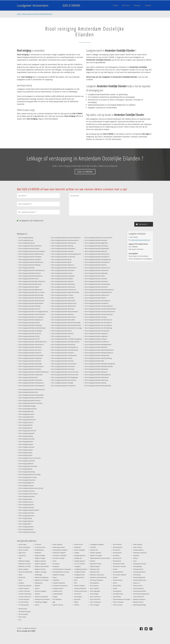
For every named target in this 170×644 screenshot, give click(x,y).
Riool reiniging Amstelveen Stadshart (30, 259)
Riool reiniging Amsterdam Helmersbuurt (64, 243)
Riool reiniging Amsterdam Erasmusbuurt (31, 366)
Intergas (55, 597)
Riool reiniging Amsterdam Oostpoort (63, 353)
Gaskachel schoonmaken (42, 599)
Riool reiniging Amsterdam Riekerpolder (97, 248)
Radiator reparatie (96, 553)
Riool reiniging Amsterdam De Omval (30, 333)
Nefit (76, 583)
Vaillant (135, 558)
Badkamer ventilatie (25, 566)
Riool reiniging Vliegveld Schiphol (29, 510)
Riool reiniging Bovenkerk (26, 414)
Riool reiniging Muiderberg (27, 472)
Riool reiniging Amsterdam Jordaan (62, 273)
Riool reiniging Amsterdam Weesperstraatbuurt (99, 353)
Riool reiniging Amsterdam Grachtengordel (32, 386)
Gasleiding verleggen (41, 602)
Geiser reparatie (57, 544)
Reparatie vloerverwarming (98, 577)
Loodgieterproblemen (81, 569)
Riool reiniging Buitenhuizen (27, 420)
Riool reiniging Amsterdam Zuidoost (30, 400)
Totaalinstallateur (138, 550)
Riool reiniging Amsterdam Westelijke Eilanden (99, 366)
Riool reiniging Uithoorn (26, 502)
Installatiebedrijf (58, 594)
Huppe (55, 577)
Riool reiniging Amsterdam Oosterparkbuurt (65, 347)
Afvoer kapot (23, 544)
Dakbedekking (39, 550)
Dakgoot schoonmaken (42, 566)
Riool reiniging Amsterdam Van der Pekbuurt (98, 323)
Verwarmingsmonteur (140, 580)
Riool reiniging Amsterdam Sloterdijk (96, 279)
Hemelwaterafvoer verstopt (61, 572)
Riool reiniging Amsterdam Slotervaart (96, 287)
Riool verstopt (117, 544)
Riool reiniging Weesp (25, 518)
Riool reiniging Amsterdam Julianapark (63, 276)
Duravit (37, 588)
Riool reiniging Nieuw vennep (28, 477)
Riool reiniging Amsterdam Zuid (28, 392)
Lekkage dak (78, 558)
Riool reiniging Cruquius (26, 422)
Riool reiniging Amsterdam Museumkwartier (65, 312)
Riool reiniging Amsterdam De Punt (29, 339)
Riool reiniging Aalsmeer (26, 238)
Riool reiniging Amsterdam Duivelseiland (31, 355)
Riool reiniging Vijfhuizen (26, 505)
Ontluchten (78, 594)
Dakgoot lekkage (40, 555)
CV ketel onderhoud (25, 597)
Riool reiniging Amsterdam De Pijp (29, 336)
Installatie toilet (57, 591)
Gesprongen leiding (59, 547)
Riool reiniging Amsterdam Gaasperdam (31, 375)
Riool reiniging (95, 605)
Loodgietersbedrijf (80, 572)
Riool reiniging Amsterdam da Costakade (31, 317)
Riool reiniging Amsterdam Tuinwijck (96, 317)
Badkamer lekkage (24, 561)
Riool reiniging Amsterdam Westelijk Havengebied (100, 364)
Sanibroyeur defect (119, 564)
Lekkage (77, 553)
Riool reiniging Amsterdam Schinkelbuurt (97, 262)
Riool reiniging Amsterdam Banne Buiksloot (32, 281)
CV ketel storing (23, 602)
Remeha (93, 561)
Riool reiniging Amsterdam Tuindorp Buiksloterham (100, 309)
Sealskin (115, 577)
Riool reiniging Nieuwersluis (27, 480)
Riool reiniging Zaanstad (26, 529)
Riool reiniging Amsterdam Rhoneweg (96, 246)
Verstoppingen (138, 566)
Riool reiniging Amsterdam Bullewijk (30, 306)
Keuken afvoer (78, 544)
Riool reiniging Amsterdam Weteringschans (98, 375)
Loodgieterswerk (79, 577)
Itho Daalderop (57, 599)
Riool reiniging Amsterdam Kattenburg (63, 284)
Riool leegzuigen (95, 591)
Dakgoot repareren (41, 564)
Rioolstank (116, 555)
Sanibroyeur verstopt (119, 566)
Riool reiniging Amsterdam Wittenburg (96, 380)
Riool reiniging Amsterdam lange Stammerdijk (65, 292)
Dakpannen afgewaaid (42, 577)
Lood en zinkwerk (79, 564)
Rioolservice (117, 550)
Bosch (20, 580)
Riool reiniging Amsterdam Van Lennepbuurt (98, 325)
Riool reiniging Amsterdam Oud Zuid (62, 361)
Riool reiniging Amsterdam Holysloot (62, 251)
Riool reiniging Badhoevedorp (28, 409)
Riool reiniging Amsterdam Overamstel (63, 366)
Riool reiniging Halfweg (26, 436)
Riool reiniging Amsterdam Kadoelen (62, 281)
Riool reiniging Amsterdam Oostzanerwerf (64, 355)
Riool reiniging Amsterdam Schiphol (96, 265)
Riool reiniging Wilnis (25, 524)
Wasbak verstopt (138, 602)
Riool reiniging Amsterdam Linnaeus (62, 295)
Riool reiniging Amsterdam (27, 268)
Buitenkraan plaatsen (25, 586)
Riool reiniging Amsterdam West (94, 361)
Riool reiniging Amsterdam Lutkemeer (63, 298)
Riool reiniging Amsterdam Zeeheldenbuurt (32, 389)
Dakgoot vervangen (41, 572)
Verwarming (137, 575)
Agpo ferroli (22, 553)
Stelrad (115, 588)
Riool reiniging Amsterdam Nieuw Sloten (64, 317)
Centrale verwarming (25, 594)
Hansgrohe (56, 566)
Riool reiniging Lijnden (25, 453)
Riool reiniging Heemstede (27, 439)
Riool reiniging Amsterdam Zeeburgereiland (98, 386)
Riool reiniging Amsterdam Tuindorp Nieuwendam (100, 312)
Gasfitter (37, 594)
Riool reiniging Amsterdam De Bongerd (30, 331)
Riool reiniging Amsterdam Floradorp (30, 369)
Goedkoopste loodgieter (60, 550)
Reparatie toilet (95, 572)
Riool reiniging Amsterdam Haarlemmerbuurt (65, 240)
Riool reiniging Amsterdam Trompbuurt (97, 303)
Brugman (21, 583)
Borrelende (22, 577)
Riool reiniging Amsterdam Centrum (29, 309)
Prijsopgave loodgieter (97, 544)
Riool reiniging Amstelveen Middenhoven (31, 254)
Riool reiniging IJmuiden (26, 442)
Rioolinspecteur (118, 547)
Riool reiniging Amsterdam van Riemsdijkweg (98, 328)
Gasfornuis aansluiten (41, 597)
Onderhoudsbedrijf (80, 588)
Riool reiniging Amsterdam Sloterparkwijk (97, 284)
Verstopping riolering (140, 564)
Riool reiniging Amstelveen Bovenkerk (30, 246)
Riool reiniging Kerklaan (26, 444)
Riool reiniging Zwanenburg (27, 532)
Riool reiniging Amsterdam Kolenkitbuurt (64, 290)
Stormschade (117, 597)
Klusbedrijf (77, 547)
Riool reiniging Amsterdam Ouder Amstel (64, 364)
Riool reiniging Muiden (26, 469)
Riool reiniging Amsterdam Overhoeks (63, 369)
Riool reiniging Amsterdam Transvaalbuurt (97, 301)
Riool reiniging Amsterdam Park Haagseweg (64, 377)
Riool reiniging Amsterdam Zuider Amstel (31, 398)
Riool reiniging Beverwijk (26, 411)
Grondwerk (56, 564)
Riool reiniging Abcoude (26, 240)
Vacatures (136, 555)
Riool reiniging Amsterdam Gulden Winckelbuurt (66, 238)
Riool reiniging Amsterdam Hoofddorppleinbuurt (66, 254)
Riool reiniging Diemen (26, 425)
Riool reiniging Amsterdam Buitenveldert (31, 303)
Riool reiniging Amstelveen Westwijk (30, 265)
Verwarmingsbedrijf (139, 577)
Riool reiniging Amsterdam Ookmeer (62, 333)
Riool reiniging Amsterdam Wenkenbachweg (98, 358)
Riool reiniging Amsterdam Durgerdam (30, 358)
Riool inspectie (95, 588)
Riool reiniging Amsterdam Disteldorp (30, 347)
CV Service (38, 544)
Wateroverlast (23, 609)
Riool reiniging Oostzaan (26, 485)
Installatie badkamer (59, 583)
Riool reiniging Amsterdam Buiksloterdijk (31, 295)
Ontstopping (78, 597)
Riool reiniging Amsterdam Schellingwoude (98, 259)
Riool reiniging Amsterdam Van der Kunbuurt (98, 320)
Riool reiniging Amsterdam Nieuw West (63, 320)
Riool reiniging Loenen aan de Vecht (30, 458)
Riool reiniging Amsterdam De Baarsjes (30, 325)
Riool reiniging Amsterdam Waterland (96, 347)
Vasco (135, 561)
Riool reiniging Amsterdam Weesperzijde (97, 355)
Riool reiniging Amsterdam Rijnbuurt (96, 251)
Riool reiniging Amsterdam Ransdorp (96, 240)
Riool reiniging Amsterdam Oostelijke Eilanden (37, 14)
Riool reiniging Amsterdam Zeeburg (95, 383)
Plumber (77, 605)
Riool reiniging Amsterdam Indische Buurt (64, 268)
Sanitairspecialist (118, 572)
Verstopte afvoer (138, 569)
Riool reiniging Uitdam (25, 499)
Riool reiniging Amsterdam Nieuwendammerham (66, 325)
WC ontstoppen (23, 614)
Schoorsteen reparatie (120, 575)
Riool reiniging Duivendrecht (27, 431)
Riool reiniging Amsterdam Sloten (95, 276)
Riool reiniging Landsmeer (27, 447)
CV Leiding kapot (24, 605)
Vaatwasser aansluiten (140, 553)
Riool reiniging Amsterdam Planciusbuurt (64, 380)
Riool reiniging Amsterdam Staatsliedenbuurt (98, 292)
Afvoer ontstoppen (24, 547)
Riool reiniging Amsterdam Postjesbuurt (63, 386)
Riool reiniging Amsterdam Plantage (62, 383)
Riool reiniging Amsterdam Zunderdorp (30, 403)
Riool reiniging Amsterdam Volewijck (96, 339)
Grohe (55, 561)
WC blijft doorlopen (25, 611)
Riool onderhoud (95, 597)
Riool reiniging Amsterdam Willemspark (97, 377)
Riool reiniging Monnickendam (28, 466)
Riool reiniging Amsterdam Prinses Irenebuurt (99, 238)
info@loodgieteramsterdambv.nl (140, 240)
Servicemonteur (118, 580)
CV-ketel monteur (40, 547)
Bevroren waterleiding (25, 572)
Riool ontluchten (95, 599)
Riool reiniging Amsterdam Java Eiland (63, 270)
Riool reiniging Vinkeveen (26, 507)
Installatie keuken (58, 588)
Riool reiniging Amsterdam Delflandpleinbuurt (33, 342)
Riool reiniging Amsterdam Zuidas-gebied (31, 395)
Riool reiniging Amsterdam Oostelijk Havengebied (66, 339)
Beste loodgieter (24, 569)
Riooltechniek (117, 558)
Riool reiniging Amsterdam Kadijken (62, 279)
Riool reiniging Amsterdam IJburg (61, 259)
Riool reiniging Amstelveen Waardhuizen (31, 262)
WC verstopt (22, 617)
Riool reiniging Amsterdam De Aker (29, 323)
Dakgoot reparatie (40, 561)
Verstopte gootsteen (139, 572)
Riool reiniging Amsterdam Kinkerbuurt (63, 287)
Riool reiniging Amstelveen (27, 243)
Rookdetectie (117, 561)
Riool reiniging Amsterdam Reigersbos (96, 243)
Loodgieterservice (79, 575)
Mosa (76, 580)
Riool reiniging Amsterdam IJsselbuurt (63, 265)
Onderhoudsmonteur (81, 591)
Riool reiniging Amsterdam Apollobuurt (31, 276)
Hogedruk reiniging (58, 575)
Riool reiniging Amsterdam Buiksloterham (31, 298)
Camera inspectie (24, 588)
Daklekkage (38, 575)
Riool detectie (94, 586)
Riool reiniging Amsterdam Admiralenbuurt (32, 270)
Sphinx (115, 583)
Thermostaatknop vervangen (122, 599)
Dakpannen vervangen (42, 580)
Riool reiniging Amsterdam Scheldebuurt (97, 257)
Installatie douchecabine (60, 586)
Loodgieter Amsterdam (33, 5)
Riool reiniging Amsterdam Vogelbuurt (96, 333)
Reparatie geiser (95, 566)
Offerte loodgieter (79, 586)
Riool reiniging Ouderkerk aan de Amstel (31, 488)
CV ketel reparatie (24, 599)
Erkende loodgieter (41, 591)
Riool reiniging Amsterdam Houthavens (63, 257)
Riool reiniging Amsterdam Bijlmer (29, 287)
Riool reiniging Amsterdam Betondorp (30, 284)
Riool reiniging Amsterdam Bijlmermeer (30, 290)
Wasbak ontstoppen (139, 599)
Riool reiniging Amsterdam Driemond (30, 353)
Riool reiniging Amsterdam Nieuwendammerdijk (66, 323)
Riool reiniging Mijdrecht (26, 464)
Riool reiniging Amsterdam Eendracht (30, 361)
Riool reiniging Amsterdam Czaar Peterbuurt (32, 314)
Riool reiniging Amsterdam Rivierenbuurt (97, 254)
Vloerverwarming (138, 588)
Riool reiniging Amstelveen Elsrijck (29, 248)
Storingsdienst (117, 591)
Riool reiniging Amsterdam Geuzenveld (30, 380)
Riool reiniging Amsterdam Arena (29, 279)
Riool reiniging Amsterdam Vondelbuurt (97, 342)
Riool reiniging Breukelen (26, 417)
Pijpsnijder (77, 599)
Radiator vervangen (96, 555)
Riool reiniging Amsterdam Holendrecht (63, 248)
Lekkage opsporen (80, 561)
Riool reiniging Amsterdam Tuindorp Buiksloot (99, 306)
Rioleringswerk (95, 583)
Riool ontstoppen (95, 602)
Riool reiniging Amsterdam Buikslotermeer (31, 301)
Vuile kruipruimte (138, 597)
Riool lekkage (94, 594)
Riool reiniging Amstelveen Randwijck (30, 257)
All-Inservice (22, 555)
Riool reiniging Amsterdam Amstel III (30, 273)
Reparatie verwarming (97, 575)
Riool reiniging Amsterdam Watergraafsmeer (98, 344)
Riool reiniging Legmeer (26, 450)
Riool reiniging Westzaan (26, 521)
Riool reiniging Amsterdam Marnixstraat (63, 301)
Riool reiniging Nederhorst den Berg (29, 474)
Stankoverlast (117, 586)
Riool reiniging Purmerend (27, 491)
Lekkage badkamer (80, 555)
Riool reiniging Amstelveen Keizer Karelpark (32, 251)
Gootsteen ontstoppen (60, 555)
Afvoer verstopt (23, 550)
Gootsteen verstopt (59, 558)
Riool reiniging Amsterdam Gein (28, 377)
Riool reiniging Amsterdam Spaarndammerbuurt (99, 290)
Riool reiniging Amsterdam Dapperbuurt (31, 320)
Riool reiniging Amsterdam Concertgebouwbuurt (33, 312)
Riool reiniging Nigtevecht (26, 483)
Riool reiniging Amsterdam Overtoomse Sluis (65, 372)
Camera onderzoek (24, 591)
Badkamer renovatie (25, 564)
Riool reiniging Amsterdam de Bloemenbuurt (32, 328)
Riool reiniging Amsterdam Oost (61, 336)
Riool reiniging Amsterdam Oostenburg (63, 344)
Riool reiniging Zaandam (26, 527)
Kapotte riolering (58, 605)
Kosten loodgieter (79, 550)
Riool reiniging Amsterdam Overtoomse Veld (65, 375)
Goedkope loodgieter (59, 553)
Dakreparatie (39, 583)
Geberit (37, 605)
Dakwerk (37, 586)
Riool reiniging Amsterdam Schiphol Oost (97, 268)
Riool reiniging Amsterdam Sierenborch (97, 270)
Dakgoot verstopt (40, 569)
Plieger (76, 602)
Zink (20, 620)
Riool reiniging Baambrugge (27, 406)
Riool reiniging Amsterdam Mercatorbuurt (64, 303)
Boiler (20, 575)
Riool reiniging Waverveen (27, 516)
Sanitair (115, 569)
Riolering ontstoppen (97, 580)
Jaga (54, 602)
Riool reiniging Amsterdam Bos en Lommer (32, 292)
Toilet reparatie (138, 544)
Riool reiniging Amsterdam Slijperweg (96, 273)
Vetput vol (136, 583)
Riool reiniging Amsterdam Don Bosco (30, 350)
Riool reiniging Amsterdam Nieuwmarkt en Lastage (67, 328)
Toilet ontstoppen (118, 602)
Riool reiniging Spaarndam (27, 496)
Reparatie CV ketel (96, 564)
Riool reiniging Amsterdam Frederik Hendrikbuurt (34, 372)
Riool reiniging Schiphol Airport (28, 494)
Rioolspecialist (117, 553)
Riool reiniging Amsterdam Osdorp (62, 358)
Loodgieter (77, 566)
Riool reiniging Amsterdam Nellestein (63, 314)
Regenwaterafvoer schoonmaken (100, 558)
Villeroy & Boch (138, 586)
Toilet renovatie (118, 605)
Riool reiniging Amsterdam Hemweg (62, 246)
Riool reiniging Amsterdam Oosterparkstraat (65, 350)
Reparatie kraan (95, 569)
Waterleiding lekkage (139, 605)
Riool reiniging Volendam (26, 513)
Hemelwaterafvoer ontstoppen (62, 569)
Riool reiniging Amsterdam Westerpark (96, 369)
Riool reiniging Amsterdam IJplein (61, 262)
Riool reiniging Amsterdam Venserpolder (97, 331)
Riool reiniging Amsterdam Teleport (95, 298)
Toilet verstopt (138, 547)
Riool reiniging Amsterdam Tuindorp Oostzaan (99, 314)
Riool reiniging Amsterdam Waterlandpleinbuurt (99, 350)
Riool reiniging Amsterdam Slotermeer (96, 281)
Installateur (56, 580)
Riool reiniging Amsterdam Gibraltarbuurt (31, 383)
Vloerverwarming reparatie (141, 594)
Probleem (93, 547)
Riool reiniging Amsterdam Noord (61, 331)
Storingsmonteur (118, 594)
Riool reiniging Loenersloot (27, 461)
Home (19, 14)
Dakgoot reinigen (40, 558)
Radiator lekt (94, 550)
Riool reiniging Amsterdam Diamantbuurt (31, 344)
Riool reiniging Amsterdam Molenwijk (63, 309)
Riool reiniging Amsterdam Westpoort (96, 372)
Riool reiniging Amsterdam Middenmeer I (64, 306)
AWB (20, 558)
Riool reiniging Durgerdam (27, 433)
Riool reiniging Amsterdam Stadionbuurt (97, 295)
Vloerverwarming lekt (140, 591)
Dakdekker (38, 553)
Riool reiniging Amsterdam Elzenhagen (30, 364)
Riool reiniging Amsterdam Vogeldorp (96, 336)
